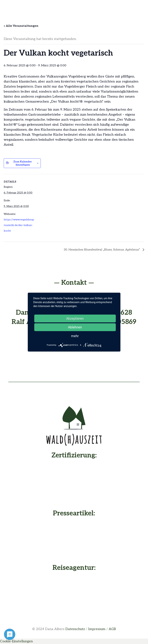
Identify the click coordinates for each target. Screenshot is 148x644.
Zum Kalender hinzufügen (23, 163)
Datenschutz (75, 629)
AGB (112, 629)
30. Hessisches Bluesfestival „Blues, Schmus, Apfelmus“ (102, 250)
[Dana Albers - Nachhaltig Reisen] (74, 594)
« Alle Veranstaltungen (21, 26)
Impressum (97, 629)
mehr (75, 336)
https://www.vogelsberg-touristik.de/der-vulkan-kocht (19, 225)
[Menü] (74, 7)
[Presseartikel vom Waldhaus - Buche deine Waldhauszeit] (74, 540)
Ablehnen (75, 327)
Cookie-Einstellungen (16, 641)
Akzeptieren (75, 318)
